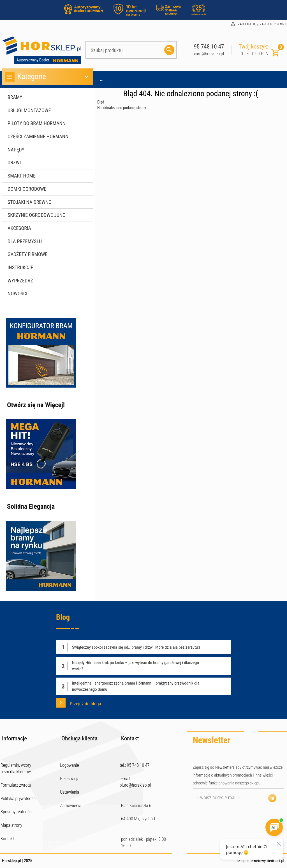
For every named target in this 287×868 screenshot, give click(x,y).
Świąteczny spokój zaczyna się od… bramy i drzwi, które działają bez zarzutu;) (136, 647)
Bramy (15, 97)
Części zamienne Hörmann (38, 136)
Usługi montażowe (29, 110)
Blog (63, 617)
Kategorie (48, 77)
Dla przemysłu (25, 241)
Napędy (16, 150)
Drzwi (14, 163)
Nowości (18, 293)
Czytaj (220, 647)
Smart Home (22, 176)
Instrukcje (20, 267)
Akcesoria (19, 228)
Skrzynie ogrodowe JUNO (37, 215)
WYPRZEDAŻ (20, 281)
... (102, 79)
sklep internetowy (251, 861)
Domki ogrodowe (27, 189)
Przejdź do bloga (79, 703)
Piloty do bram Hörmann (37, 123)
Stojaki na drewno (30, 202)
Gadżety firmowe (28, 254)
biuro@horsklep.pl (208, 54)
